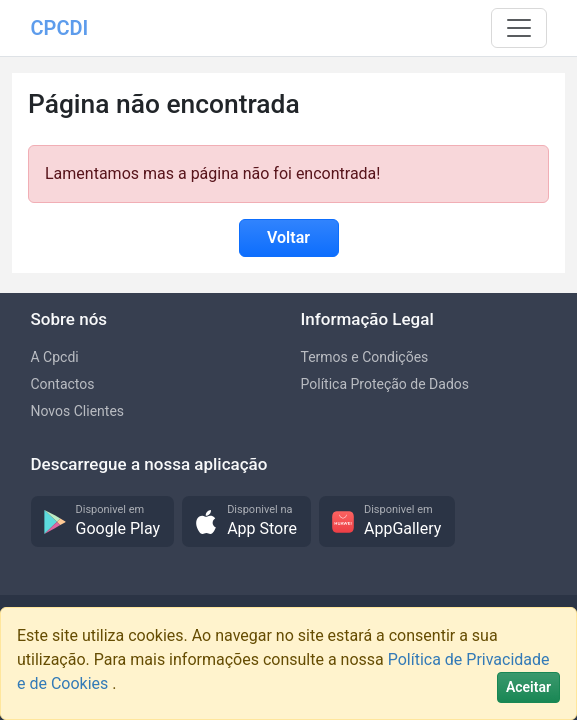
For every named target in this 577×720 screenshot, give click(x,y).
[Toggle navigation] (519, 28)
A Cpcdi (55, 357)
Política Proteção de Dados (385, 384)
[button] (103, 521)
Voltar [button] (288, 237)
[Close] (528, 687)
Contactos (63, 384)
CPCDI (60, 28)
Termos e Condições (365, 357)
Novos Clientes (78, 411)
